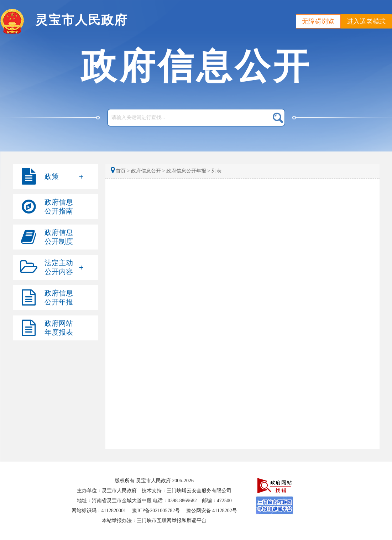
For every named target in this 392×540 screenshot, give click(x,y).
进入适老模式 (366, 21)
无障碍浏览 (318, 21)
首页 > (121, 171)
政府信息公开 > (148, 171)
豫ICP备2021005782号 (156, 511)
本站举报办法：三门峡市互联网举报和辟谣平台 (154, 521)
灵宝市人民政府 (81, 20)
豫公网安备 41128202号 (212, 511)
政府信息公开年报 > (188, 171)
